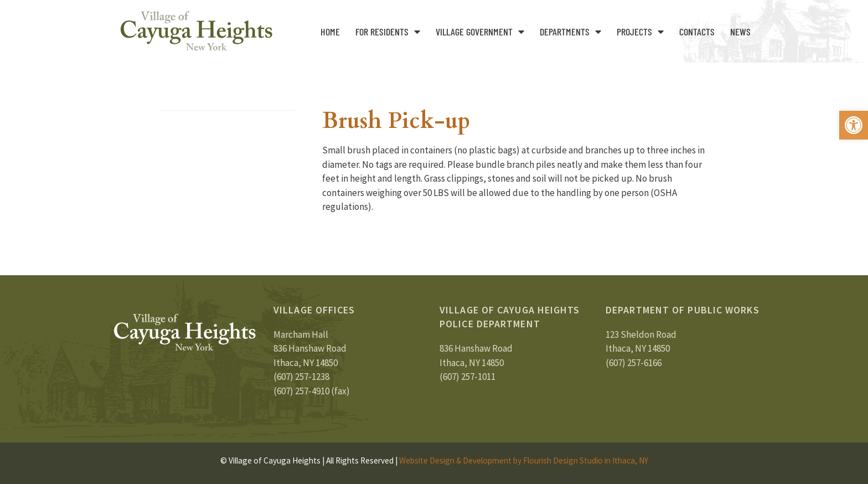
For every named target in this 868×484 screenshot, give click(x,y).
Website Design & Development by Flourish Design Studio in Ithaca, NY (524, 460)
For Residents (388, 32)
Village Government (480, 32)
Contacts (697, 32)
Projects (640, 32)
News (740, 32)
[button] (854, 125)
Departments (570, 32)
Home (330, 32)
